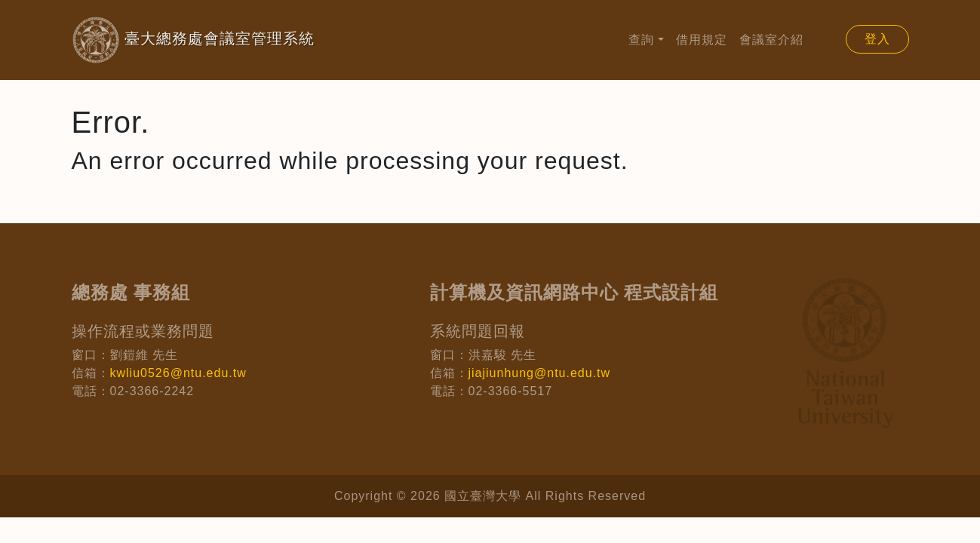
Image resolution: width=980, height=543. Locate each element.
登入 (877, 39)
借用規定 (702, 40)
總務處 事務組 (131, 292)
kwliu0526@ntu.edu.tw (178, 373)
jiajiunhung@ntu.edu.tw (540, 373)
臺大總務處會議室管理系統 (169, 40)
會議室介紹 (771, 40)
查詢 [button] (641, 40)
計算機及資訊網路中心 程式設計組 (574, 292)
